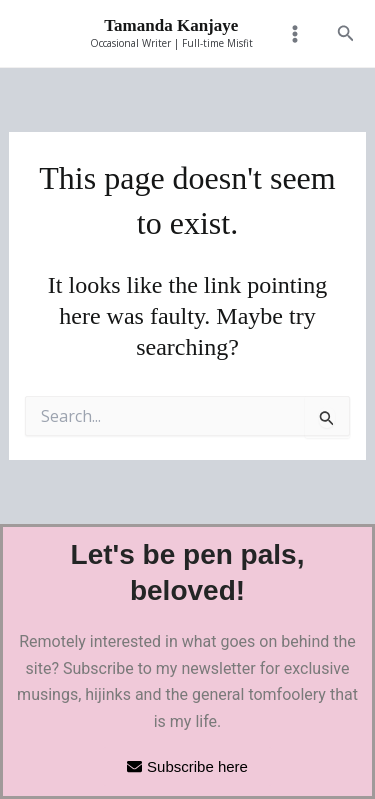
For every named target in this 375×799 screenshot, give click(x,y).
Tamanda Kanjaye (171, 25)
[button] (346, 34)
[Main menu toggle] (295, 34)
